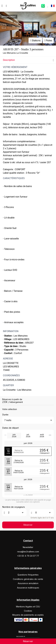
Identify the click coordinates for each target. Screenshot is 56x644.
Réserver (28, 525)
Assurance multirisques (28, 588)
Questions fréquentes (28, 575)
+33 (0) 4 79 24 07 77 (28, 556)
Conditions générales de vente (28, 579)
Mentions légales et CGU (28, 607)
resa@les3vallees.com (28, 552)
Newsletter (28, 547)
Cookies (28, 611)
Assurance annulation (28, 583)
